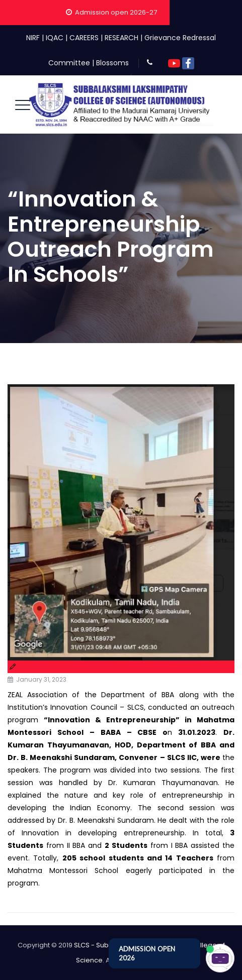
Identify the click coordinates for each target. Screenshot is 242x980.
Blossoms (112, 63)
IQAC (55, 38)
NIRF (33, 38)
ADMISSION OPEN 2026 (147, 953)
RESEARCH (122, 38)
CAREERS (84, 38)
